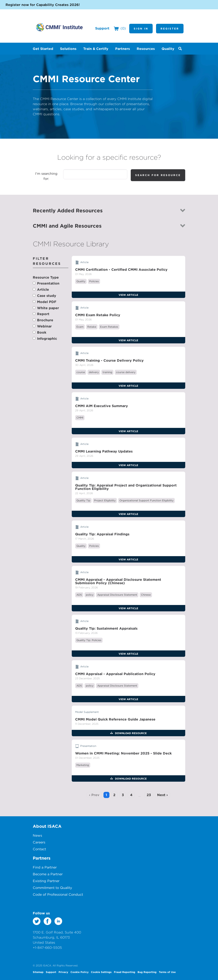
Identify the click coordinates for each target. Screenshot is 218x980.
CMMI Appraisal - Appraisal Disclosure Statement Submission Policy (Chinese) (118, 581)
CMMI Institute (59, 27)
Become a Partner (48, 874)
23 (149, 795)
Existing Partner (46, 881)
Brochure (45, 320)
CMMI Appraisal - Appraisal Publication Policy (115, 674)
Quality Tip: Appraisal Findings (102, 534)
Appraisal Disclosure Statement (117, 595)
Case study (47, 296)
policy (90, 595)
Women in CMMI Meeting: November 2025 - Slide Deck (123, 753)
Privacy (63, 972)
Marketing (83, 765)
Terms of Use (167, 972)
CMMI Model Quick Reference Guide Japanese (115, 719)
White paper (48, 308)
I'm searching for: (46, 176)
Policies (94, 281)
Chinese (146, 595)
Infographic (47, 338)
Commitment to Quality (52, 888)
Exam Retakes (109, 327)
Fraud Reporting (125, 972)
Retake (92, 327)
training (107, 372)
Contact (39, 849)
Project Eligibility (105, 500)
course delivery (126, 372)
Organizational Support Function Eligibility (146, 500)
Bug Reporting (147, 972)
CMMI (80, 418)
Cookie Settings (101, 972)
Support (102, 28)
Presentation (48, 283)
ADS (79, 595)
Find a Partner (45, 867)
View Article (128, 295)
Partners (42, 858)
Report (43, 314)
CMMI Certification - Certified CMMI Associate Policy (121, 269)
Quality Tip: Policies (89, 640)
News (37, 835)
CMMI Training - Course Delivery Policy (109, 360)
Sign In (141, 28)
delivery (94, 372)
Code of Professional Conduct (58, 894)
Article (43, 289)
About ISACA (47, 826)
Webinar (44, 326)
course (81, 372)
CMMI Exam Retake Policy (98, 315)
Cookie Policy (80, 972)
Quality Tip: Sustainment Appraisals (106, 628)
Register (170, 28)
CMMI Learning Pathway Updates (104, 451)
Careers (39, 842)
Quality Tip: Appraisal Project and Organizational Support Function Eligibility (126, 487)
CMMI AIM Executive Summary (102, 406)
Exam (80, 327)
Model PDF (47, 302)
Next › (162, 795)
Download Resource (130, 733)
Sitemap (38, 972)
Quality (81, 281)
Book (42, 332)
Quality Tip (83, 500)
